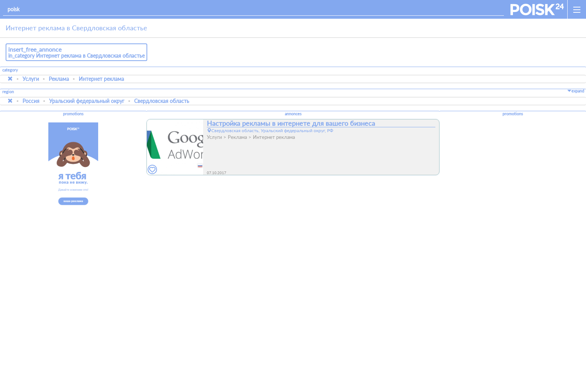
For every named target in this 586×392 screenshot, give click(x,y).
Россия (31, 101)
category (10, 70)
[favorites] (152, 170)
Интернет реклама (101, 79)
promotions (73, 114)
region (8, 92)
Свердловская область (162, 101)
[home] (537, 9)
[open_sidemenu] (577, 9)
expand (576, 91)
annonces (293, 114)
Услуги (31, 79)
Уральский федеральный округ (87, 101)
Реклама (59, 79)
